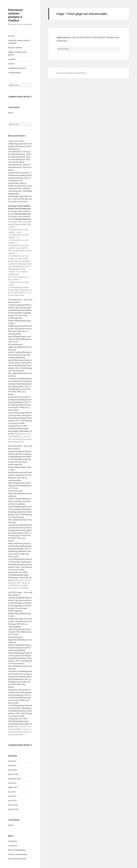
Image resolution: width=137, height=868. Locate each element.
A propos (12, 59)
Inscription (13, 841)
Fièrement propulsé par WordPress (71, 73)
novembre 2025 (15, 779)
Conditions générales (17, 68)
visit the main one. (23, 209)
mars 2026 (12, 770)
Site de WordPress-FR (17, 859)
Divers (11, 113)
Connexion (13, 846)
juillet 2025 (13, 787)
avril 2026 (12, 765)
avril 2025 (12, 796)
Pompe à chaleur (15, 48)
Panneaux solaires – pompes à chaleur (15, 15)
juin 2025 (12, 792)
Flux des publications (17, 850)
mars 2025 (12, 801)
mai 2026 (12, 761)
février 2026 (13, 774)
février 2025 (13, 805)
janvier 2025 (13, 809)
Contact (11, 64)
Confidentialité (14, 73)
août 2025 (12, 783)
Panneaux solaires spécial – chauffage (20, 42)
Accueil (11, 36)
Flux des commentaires (18, 854)
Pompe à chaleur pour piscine (17, 53)
